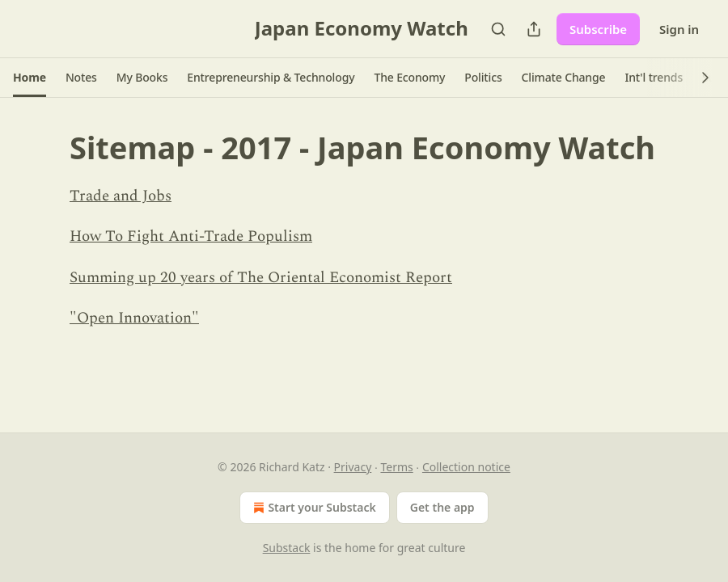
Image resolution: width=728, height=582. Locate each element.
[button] (30, 78)
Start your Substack (313, 508)
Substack (287, 548)
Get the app (442, 507)
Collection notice (466, 467)
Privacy (353, 467)
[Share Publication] (534, 29)
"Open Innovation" (134, 318)
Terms (396, 467)
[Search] (498, 29)
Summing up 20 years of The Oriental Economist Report (261, 278)
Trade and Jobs (121, 196)
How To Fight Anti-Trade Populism (191, 236)
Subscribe (598, 29)
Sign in (679, 29)
